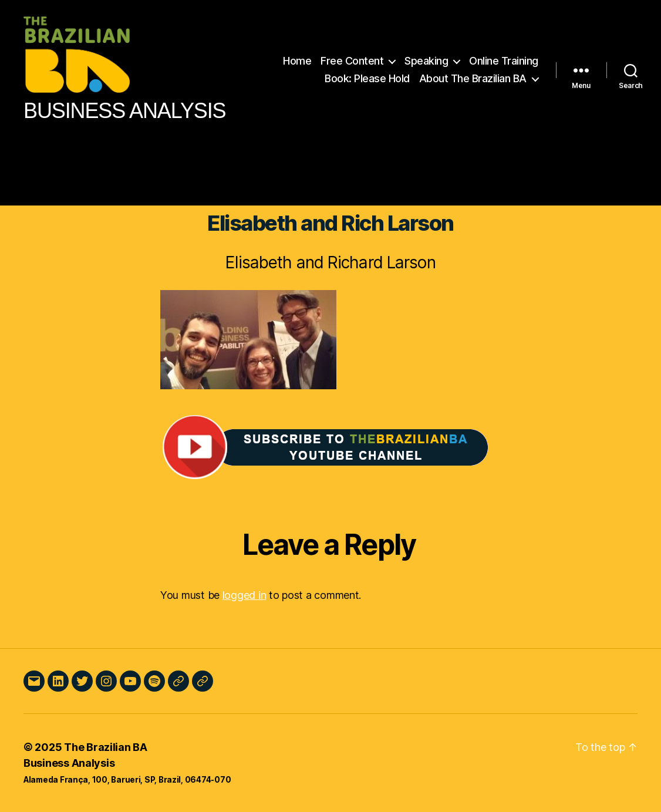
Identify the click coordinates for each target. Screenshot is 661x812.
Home (297, 61)
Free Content (352, 61)
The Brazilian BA (106, 747)
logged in (244, 595)
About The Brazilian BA (473, 78)
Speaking (426, 61)
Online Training (504, 61)
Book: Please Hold (367, 78)
